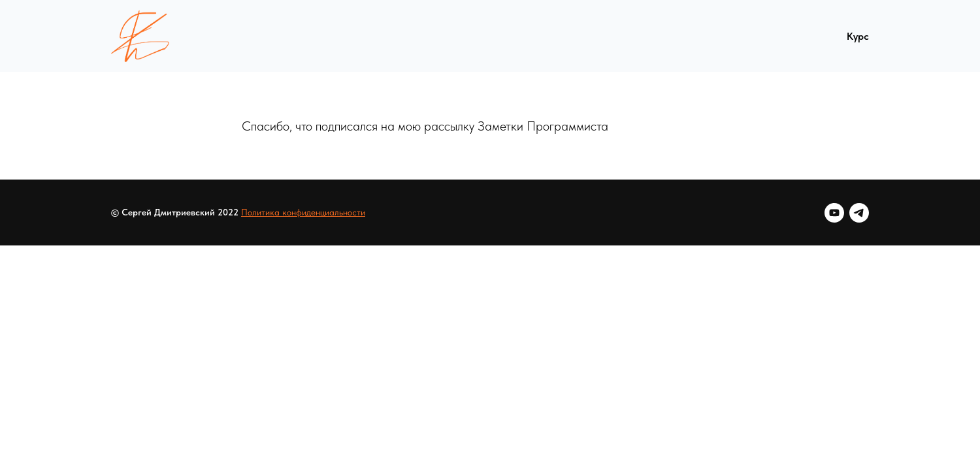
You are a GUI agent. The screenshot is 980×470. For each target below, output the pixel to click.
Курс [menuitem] (858, 36)
